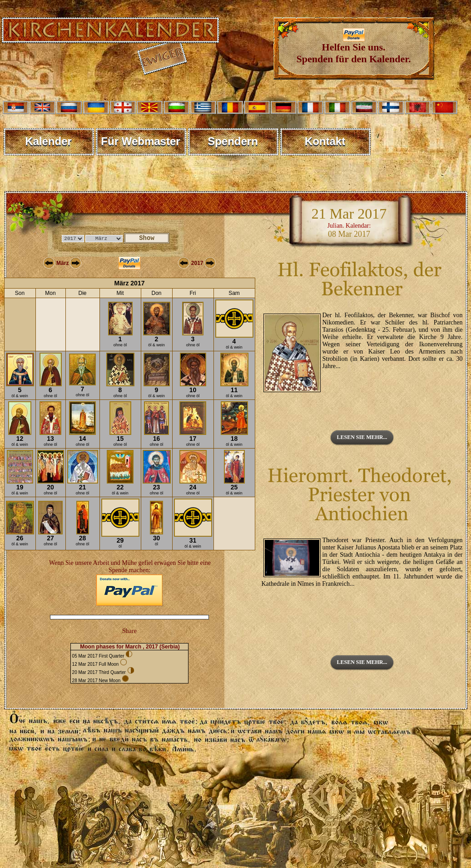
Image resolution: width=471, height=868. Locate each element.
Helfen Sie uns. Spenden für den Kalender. (354, 48)
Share (129, 631)
